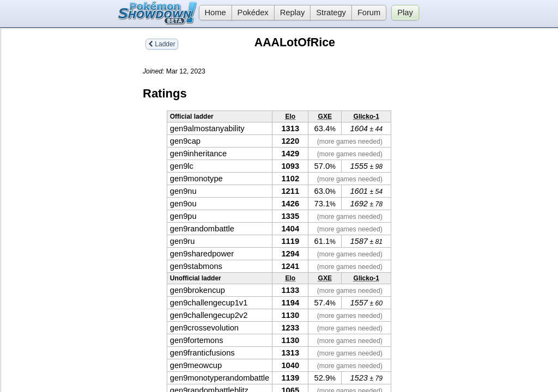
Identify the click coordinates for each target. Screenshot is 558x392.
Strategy (331, 13)
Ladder (162, 44)
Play (405, 13)
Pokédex (253, 13)
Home (213, 13)
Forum (369, 13)
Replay (293, 13)
